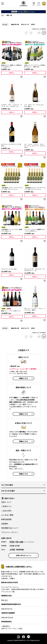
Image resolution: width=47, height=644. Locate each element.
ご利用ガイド (6, 506)
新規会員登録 (6, 519)
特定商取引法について (10, 528)
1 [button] (31, 33)
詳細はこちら (23, 378)
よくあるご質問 (7, 515)
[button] (26, 33)
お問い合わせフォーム (23, 555)
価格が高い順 (25, 24)
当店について (6, 502)
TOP (2, 15)
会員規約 (5, 524)
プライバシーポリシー (10, 532)
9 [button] (39, 33)
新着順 (33, 24)
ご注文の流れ (6, 511)
